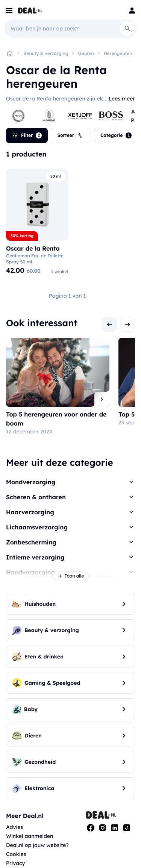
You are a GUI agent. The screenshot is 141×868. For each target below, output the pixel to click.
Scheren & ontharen (36, 497)
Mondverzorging (31, 482)
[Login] (132, 11)
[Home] (10, 53)
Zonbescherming (31, 542)
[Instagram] (103, 828)
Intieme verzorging (35, 557)
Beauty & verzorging (46, 53)
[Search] (127, 29)
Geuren (86, 53)
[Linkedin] (115, 828)
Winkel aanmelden (30, 836)
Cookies (16, 854)
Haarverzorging (30, 512)
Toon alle (71, 576)
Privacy (16, 863)
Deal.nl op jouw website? (37, 845)
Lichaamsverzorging (37, 527)
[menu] (9, 11)
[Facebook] (91, 828)
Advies (14, 827)
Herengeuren (118, 53)
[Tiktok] (127, 828)
